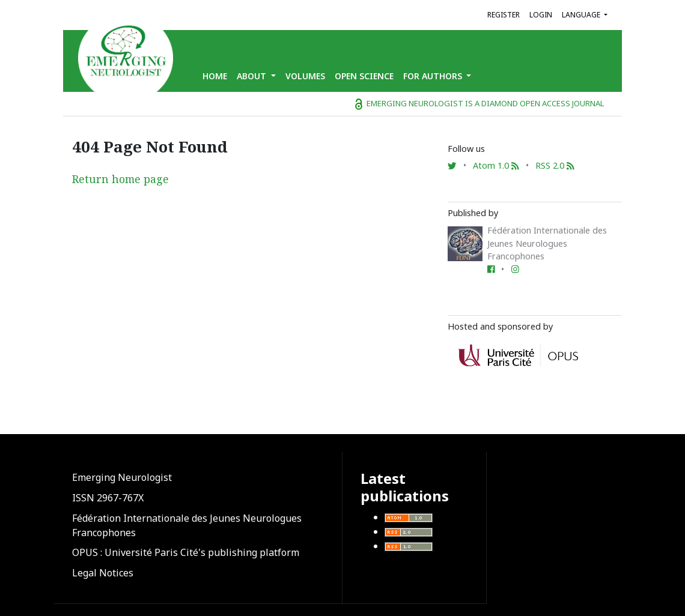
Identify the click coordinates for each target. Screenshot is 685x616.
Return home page (120, 179)
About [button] (253, 76)
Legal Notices (103, 573)
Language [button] (582, 15)
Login (541, 15)
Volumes (305, 76)
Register (504, 15)
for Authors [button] (434, 76)
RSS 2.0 (555, 165)
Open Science (364, 76)
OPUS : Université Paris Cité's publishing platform (186, 552)
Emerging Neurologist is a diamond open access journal (479, 103)
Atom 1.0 (496, 165)
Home (215, 76)
